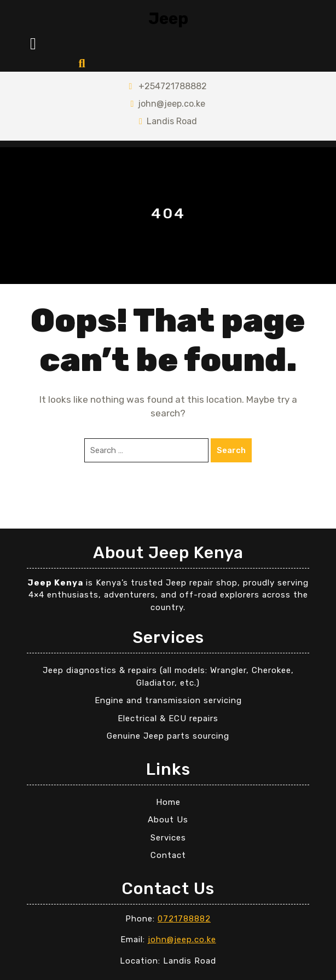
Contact (168, 855)
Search (231, 450)
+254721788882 (168, 86)
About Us (168, 820)
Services (168, 838)
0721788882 (184, 919)
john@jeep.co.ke (168, 104)
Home (168, 802)
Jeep (168, 19)
